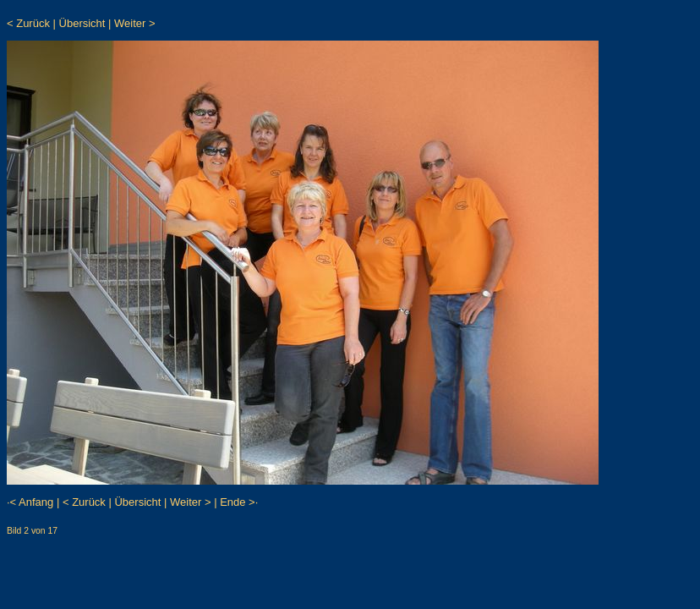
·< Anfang (30, 502)
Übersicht (82, 23)
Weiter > (135, 23)
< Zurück (28, 23)
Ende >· (239, 502)
